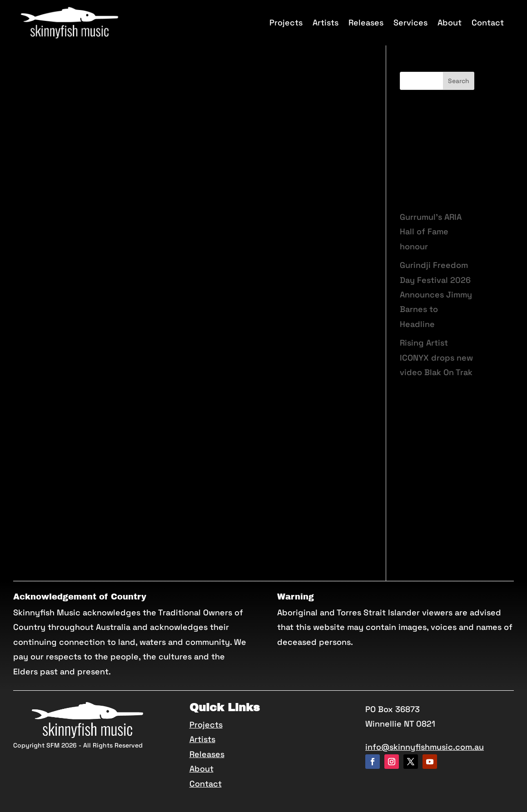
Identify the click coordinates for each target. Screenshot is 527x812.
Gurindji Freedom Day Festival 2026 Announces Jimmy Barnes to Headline (436, 295)
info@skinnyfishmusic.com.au (425, 747)
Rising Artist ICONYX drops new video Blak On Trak (436, 357)
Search (459, 81)
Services (410, 22)
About (450, 22)
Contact (488, 22)
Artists (326, 22)
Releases (366, 22)
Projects (286, 22)
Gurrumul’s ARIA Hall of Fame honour (431, 232)
